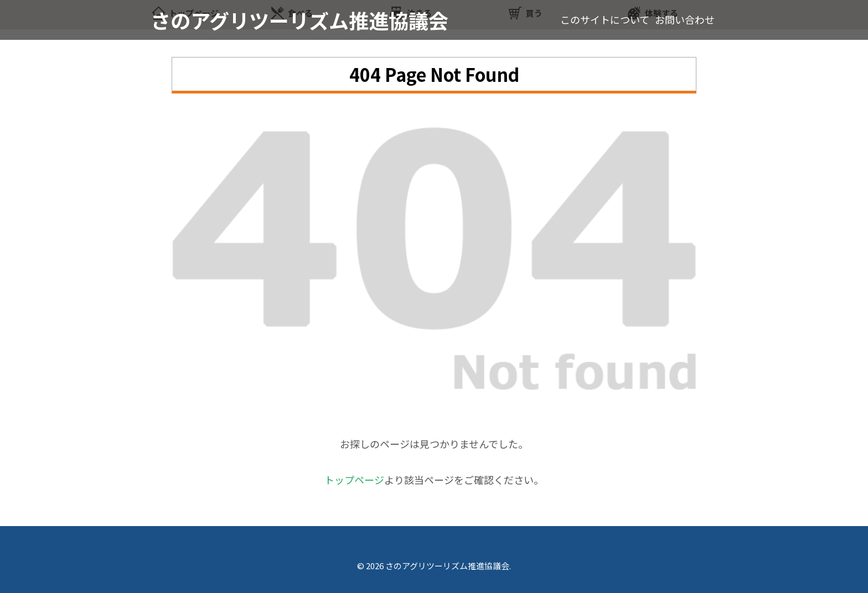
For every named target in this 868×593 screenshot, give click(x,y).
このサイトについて (605, 19)
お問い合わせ (685, 19)
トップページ (354, 480)
